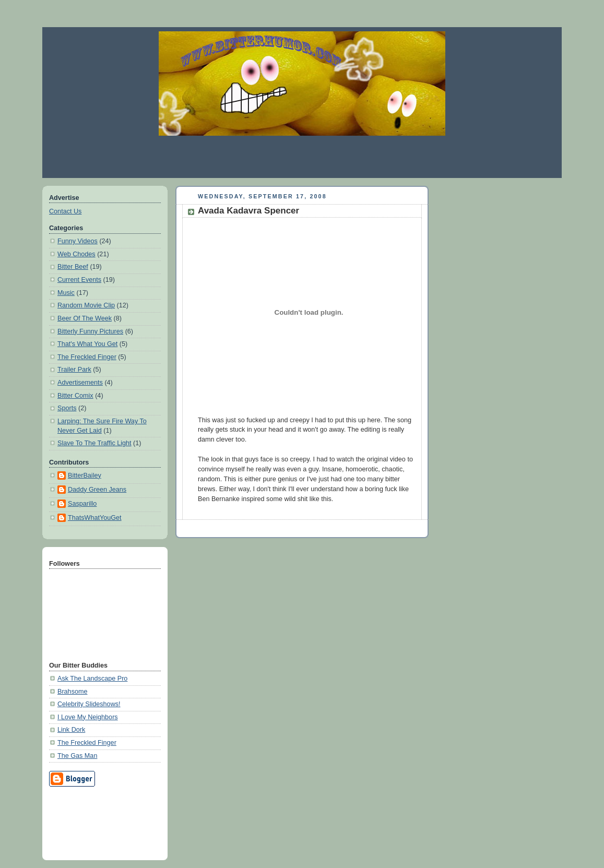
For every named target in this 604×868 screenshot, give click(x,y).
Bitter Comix (75, 396)
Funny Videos (78, 241)
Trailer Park (74, 370)
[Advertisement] (302, 157)
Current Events (79, 280)
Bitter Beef (73, 267)
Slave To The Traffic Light (94, 443)
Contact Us (65, 211)
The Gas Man (77, 756)
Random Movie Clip (86, 305)
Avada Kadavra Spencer (248, 211)
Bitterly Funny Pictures (90, 331)
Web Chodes (76, 254)
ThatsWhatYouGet (95, 518)
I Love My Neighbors (88, 717)
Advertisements (80, 383)
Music (66, 293)
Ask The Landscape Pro (92, 679)
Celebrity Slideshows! (89, 704)
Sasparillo (82, 504)
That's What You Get (87, 344)
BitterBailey (85, 475)
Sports (67, 408)
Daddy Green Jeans (97, 490)
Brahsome (72, 692)
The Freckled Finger (87, 357)
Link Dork (71, 730)
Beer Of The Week (85, 318)
